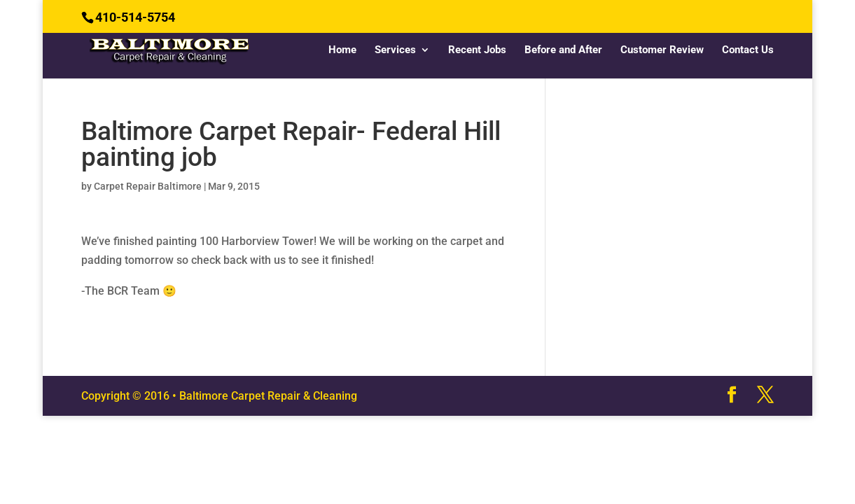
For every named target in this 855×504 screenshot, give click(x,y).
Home (342, 50)
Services (395, 50)
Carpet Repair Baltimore (148, 186)
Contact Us (748, 50)
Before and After (563, 50)
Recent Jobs (477, 50)
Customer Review (662, 50)
